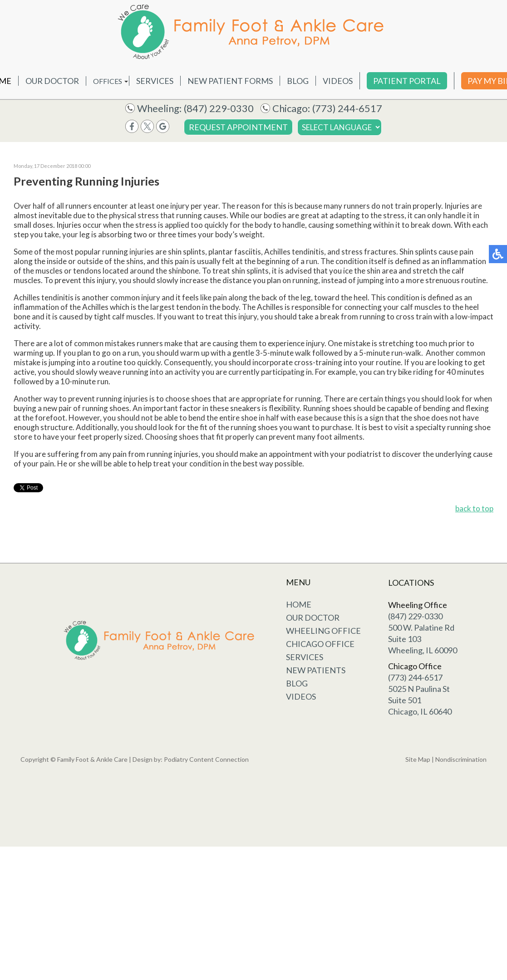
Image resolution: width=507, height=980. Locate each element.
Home (299, 604)
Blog (298, 81)
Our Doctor (52, 81)
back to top (474, 508)
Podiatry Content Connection (206, 759)
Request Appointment (238, 127)
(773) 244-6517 (347, 108)
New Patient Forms (230, 81)
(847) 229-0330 (219, 108)
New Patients (316, 670)
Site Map (418, 759)
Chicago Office (320, 644)
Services (155, 81)
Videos (338, 81)
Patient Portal (407, 81)
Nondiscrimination (461, 759)
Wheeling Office (323, 631)
